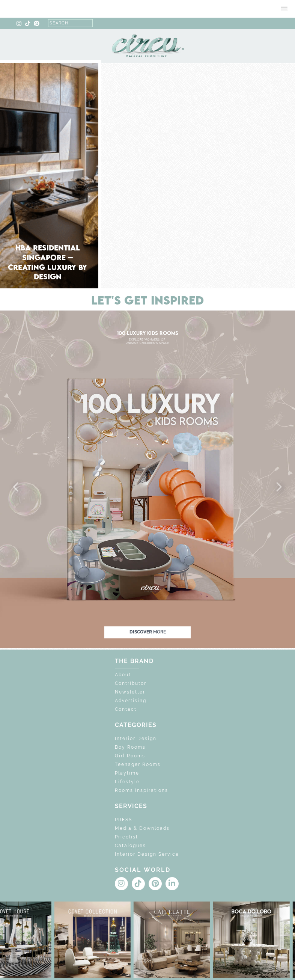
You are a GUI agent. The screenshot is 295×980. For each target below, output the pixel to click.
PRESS (123, 820)
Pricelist (126, 837)
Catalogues (130, 846)
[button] (17, 487)
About (123, 675)
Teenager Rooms (138, 764)
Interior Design (136, 739)
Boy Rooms (130, 747)
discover (148, 632)
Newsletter (130, 692)
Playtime (127, 773)
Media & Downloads (142, 828)
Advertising (131, 701)
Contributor (131, 683)
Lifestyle (127, 782)
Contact (126, 709)
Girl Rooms (130, 756)
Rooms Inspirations (141, 790)
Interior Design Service (147, 854)
